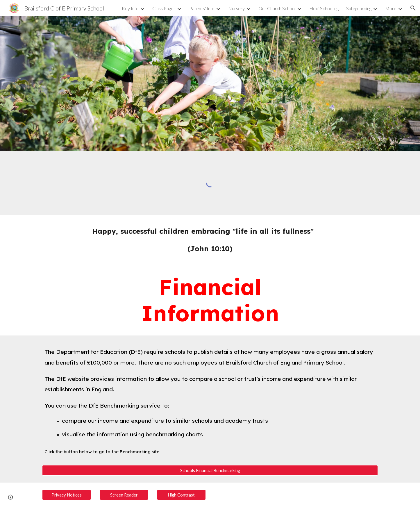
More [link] (391, 8)
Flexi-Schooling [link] (324, 8)
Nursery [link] (236, 8)
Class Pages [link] (164, 8)
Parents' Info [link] (202, 8)
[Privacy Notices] (67, 495)
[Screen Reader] (124, 495)
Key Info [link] (130, 8)
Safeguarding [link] (359, 8)
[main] (210, 240)
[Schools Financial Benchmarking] (210, 470)
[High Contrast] (181, 495)
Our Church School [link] (277, 8)
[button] (413, 8)
